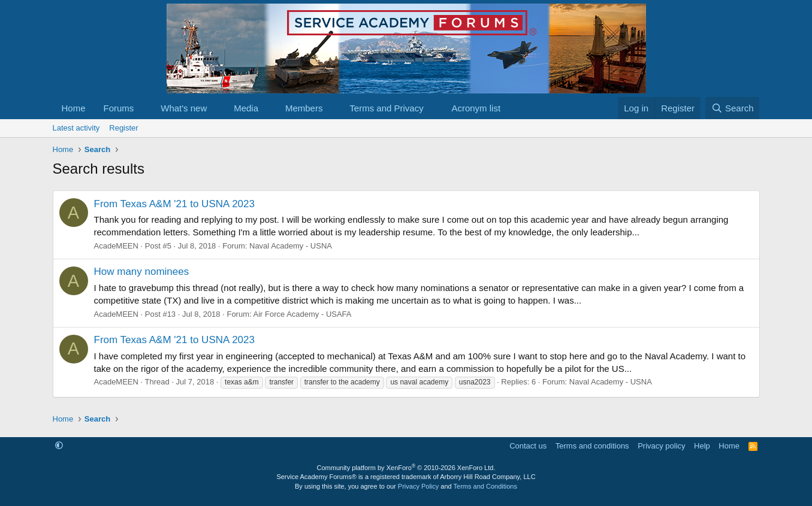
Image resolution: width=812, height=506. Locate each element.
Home (74, 108)
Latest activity (76, 128)
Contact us (528, 446)
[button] (143, 108)
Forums (119, 108)
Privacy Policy (418, 486)
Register (123, 128)
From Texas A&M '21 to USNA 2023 (174, 204)
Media (246, 108)
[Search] (733, 108)
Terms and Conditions (485, 486)
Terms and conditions (592, 446)
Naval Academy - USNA (291, 246)
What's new (184, 108)
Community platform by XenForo (406, 468)
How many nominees (142, 272)
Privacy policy (661, 446)
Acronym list (476, 108)
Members (304, 108)
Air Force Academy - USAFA (303, 314)
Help (702, 446)
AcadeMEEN (116, 246)
